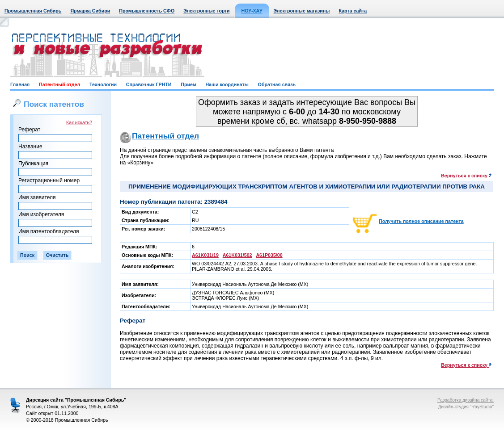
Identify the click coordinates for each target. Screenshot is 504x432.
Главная (20, 84)
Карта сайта (353, 11)
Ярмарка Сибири (90, 11)
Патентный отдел (59, 84)
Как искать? (79, 122)
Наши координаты (227, 84)
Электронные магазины (302, 11)
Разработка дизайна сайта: (466, 400)
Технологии (103, 84)
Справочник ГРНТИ (149, 84)
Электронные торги (206, 11)
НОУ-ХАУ (252, 11)
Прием (188, 84)
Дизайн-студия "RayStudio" (466, 407)
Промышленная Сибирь (33, 11)
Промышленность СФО (147, 11)
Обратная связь (277, 84)
